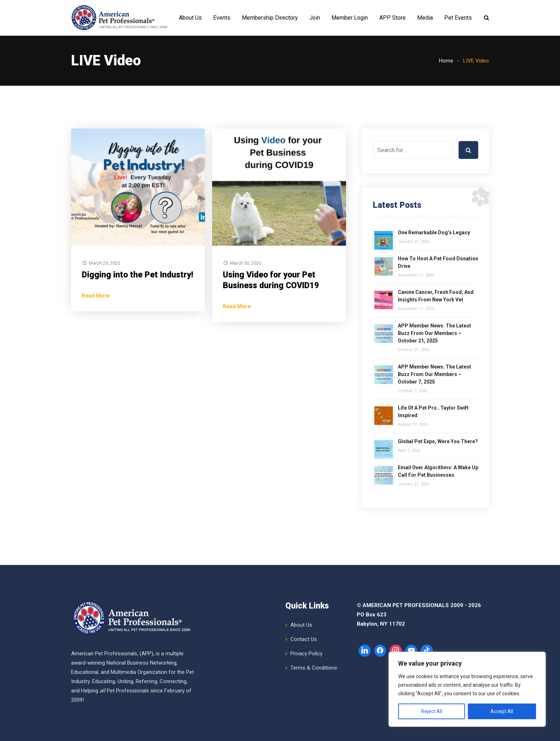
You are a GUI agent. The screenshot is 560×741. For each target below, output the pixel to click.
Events (222, 18)
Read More (96, 296)
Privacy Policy (306, 654)
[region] (467, 689)
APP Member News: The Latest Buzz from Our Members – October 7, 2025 (434, 374)
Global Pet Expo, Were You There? (438, 441)
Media (425, 18)
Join (315, 18)
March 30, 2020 (246, 263)
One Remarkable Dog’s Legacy (434, 232)
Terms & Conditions (314, 668)
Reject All (432, 711)
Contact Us (304, 639)
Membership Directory (270, 18)
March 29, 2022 (104, 263)
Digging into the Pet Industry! (137, 275)
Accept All (502, 711)
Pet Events (458, 18)
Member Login (350, 18)
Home (446, 61)
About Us (190, 18)
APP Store (392, 18)
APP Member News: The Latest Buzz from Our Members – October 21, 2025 (434, 333)
